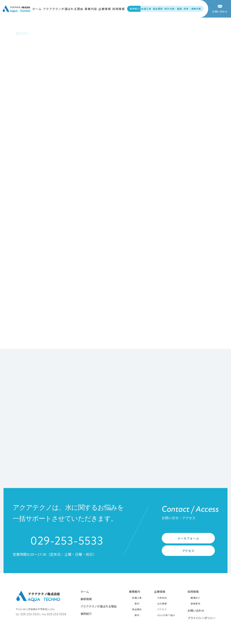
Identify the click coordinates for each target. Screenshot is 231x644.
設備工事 (146, 9)
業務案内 (135, 592)
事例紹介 (135, 9)
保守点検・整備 (173, 9)
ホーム (37, 9)
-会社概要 (162, 604)
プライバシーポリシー (202, 618)
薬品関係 (158, 9)
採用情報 (118, 9)
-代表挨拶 (162, 598)
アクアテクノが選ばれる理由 (63, 9)
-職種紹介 (195, 598)
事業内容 (91, 9)
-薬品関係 (137, 609)
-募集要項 (195, 604)
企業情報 (105, 9)
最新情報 (86, 599)
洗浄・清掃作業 (192, 9)
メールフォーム (188, 538)
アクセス (188, 551)
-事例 (137, 604)
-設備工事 (137, 598)
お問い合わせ (196, 610)
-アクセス (162, 609)
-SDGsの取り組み (166, 615)
